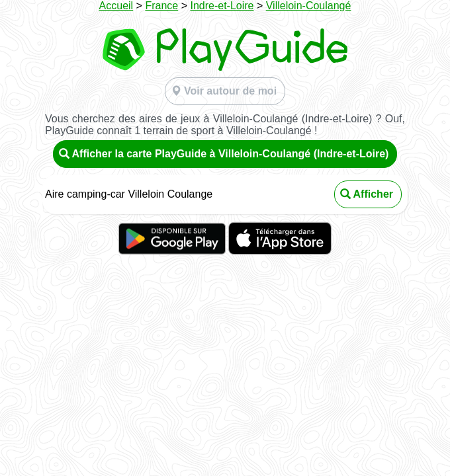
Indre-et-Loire (222, 6)
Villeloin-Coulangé (309, 6)
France (161, 6)
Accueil (116, 6)
